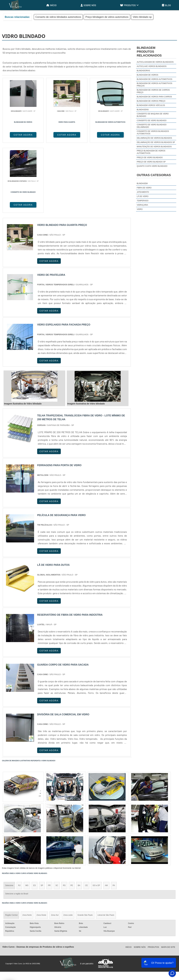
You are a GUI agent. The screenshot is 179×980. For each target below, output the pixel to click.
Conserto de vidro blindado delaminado (152, 126)
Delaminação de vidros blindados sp (156, 142)
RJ (19, 816)
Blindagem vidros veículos (151, 105)
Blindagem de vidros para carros (154, 97)
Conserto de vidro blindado (152, 121)
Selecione (9, 816)
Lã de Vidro (143, 196)
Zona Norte (27, 845)
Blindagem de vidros (148, 75)
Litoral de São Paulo (106, 845)
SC (57, 816)
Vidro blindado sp (142, 17)
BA (79, 816)
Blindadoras (143, 71)
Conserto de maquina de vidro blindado (153, 115)
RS (64, 816)
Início (51, 5)
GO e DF (96, 816)
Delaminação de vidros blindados (154, 138)
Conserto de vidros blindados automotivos (58, 17)
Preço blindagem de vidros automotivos (107, 17)
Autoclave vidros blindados (152, 66)
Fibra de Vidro (144, 188)
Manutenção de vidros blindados (154, 147)
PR (49, 816)
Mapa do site (168, 877)
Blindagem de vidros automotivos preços (155, 85)
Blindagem (142, 183)
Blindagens (143, 110)
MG (27, 816)
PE (72, 816)
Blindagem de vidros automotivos (155, 79)
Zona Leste (68, 845)
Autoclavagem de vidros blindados (155, 62)
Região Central (11, 845)
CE (87, 816)
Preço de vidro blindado (150, 158)
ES (35, 816)
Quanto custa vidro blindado (152, 166)
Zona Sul (55, 845)
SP (42, 816)
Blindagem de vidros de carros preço (153, 91)
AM (106, 816)
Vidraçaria (142, 205)
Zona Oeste (41, 845)
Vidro (140, 209)
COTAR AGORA (18, 135)
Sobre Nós (88, 5)
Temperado (143, 201)
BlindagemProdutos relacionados (149, 52)
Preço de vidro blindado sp (151, 162)
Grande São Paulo (85, 845)
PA (114, 816)
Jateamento (143, 192)
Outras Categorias (154, 175)
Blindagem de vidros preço (151, 101)
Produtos (129, 5)
